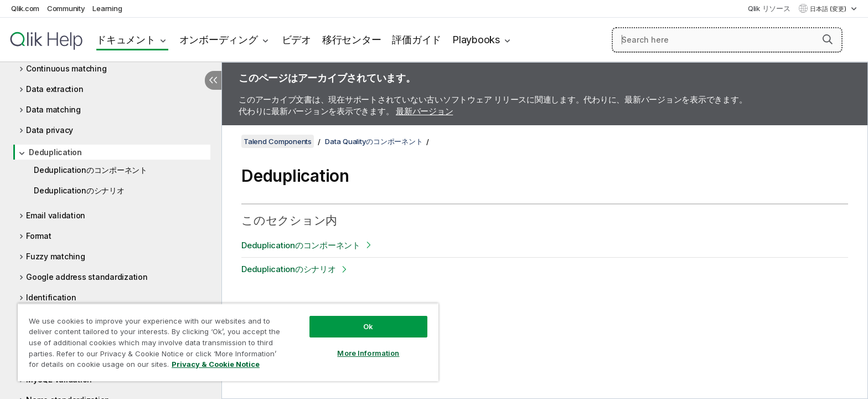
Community (66, 8)
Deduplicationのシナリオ (79, 190)
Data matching (53, 109)
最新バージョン (424, 111)
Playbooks (476, 40)
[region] (228, 342)
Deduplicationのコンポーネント (91, 170)
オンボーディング (219, 40)
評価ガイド (417, 40)
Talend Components (278, 141)
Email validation (56, 215)
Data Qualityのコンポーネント (374, 141)
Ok (368, 326)
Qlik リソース (769, 8)
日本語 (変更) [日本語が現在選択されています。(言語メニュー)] (829, 9)
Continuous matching (66, 68)
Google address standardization (87, 277)
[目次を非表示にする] (213, 80)
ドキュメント (126, 40)
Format (39, 236)
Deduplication (55, 152)
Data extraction (55, 89)
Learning (107, 8)
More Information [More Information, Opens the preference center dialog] (368, 353)
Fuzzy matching (56, 256)
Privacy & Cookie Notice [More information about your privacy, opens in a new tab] (216, 364)
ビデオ (296, 40)
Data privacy (50, 130)
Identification (51, 297)
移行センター (352, 40)
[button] (828, 39)
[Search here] (727, 40)
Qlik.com (25, 8)
